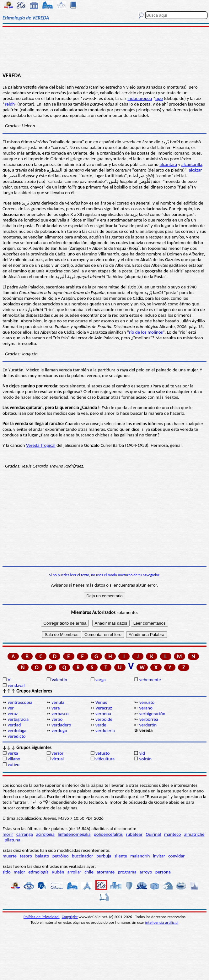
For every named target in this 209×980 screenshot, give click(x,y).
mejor (19, 872)
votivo (13, 764)
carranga (25, 834)
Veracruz (104, 708)
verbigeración (152, 714)
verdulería (105, 731)
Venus (101, 702)
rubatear (134, 834)
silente (121, 856)
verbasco (60, 714)
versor (57, 753)
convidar (176, 856)
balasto (42, 856)
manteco (172, 834)
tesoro (26, 856)
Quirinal (153, 834)
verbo (57, 719)
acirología (45, 834)
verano (146, 708)
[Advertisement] (104, 49)
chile (89, 872)
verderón (148, 725)
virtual (58, 759)
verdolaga (17, 731)
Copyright (70, 917)
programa (127, 872)
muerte (10, 856)
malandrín (140, 856)
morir (8, 834)
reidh (10, 104)
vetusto (102, 753)
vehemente (150, 680)
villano (14, 759)
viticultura (105, 759)
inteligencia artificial (162, 922)
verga (13, 753)
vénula (58, 702)
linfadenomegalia (74, 834)
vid (142, 753)
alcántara (168, 164)
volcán (145, 759)
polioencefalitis (108, 834)
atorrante (106, 872)
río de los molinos (146, 332)
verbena (103, 714)
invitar (159, 856)
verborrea (149, 719)
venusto (147, 702)
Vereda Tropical (41, 445)
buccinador (83, 856)
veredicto (16, 736)
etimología (38, 872)
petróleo (61, 856)
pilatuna (13, 840)
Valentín (59, 680)
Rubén (58, 872)
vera (56, 708)
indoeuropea (140, 98)
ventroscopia (20, 702)
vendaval (16, 685)
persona (163, 872)
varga (101, 680)
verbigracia (18, 719)
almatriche (194, 834)
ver (11, 708)
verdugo (59, 731)
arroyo (146, 872)
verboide (104, 719)
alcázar (195, 170)
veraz (13, 714)
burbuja (104, 856)
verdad (14, 725)
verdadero (61, 725)
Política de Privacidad (42, 917)
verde (101, 725)
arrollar (74, 872)
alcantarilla (192, 164)
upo (159, 98)
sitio (7, 872)
